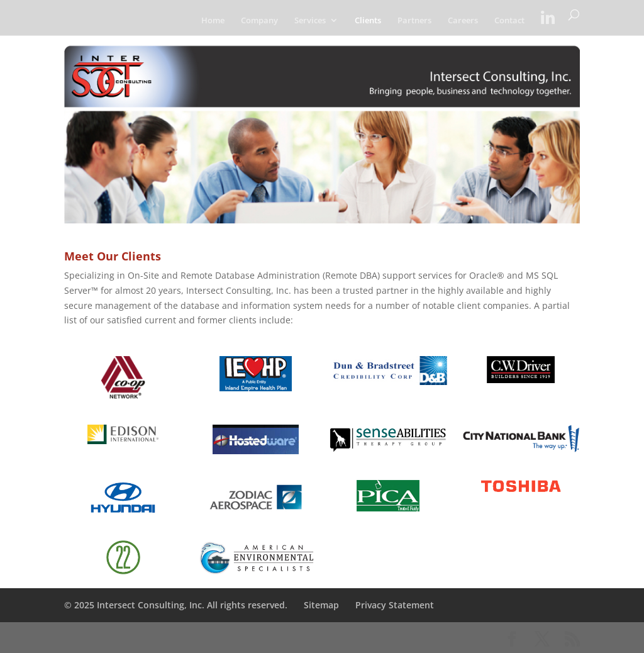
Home (213, 21)
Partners (414, 21)
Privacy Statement (395, 605)
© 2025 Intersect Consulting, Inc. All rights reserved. (176, 605)
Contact (509, 21)
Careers (463, 21)
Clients (368, 21)
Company (259, 21)
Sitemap (321, 605)
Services (310, 21)
